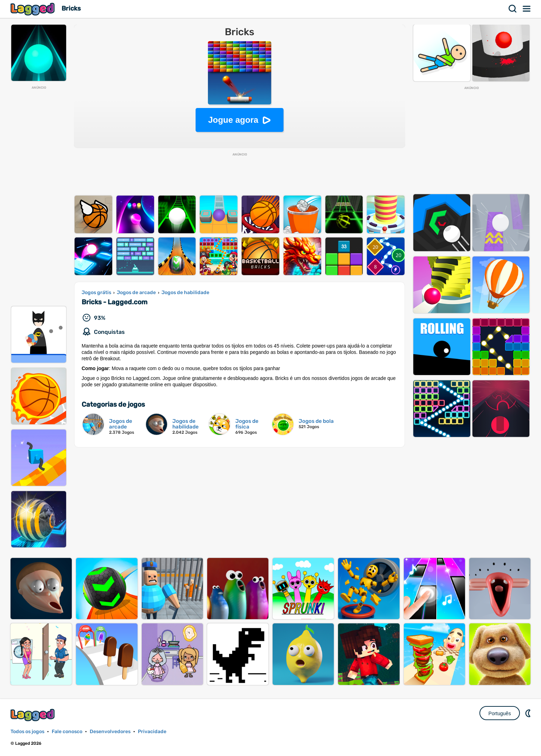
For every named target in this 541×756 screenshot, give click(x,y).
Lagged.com (33, 715)
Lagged (33, 9)
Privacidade (152, 732)
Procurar (513, 9)
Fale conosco (67, 732)
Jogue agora (233, 120)
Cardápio (527, 9)
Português (500, 713)
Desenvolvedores (110, 732)
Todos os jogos (27, 732)
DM (529, 713)
